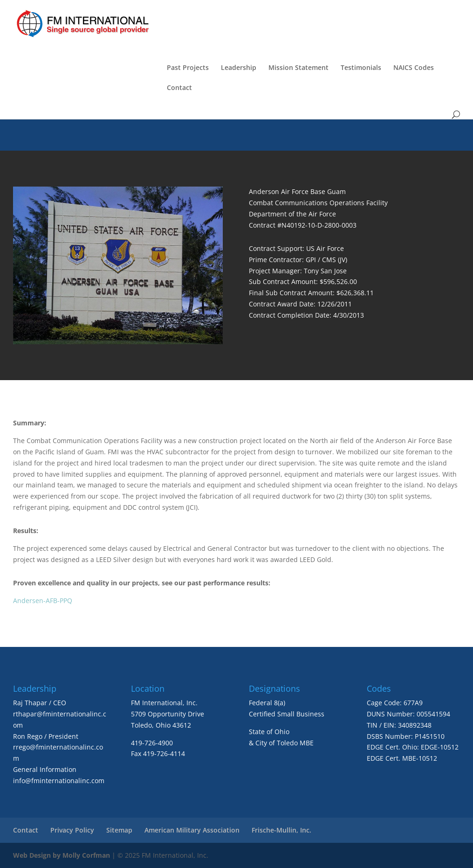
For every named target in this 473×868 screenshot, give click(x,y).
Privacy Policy (72, 830)
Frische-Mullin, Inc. (281, 830)
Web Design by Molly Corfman (62, 855)
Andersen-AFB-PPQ (43, 601)
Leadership (239, 68)
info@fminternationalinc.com (59, 781)
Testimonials (361, 68)
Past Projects (188, 68)
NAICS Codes (414, 68)
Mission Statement (298, 68)
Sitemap (119, 830)
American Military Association (192, 830)
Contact (179, 88)
